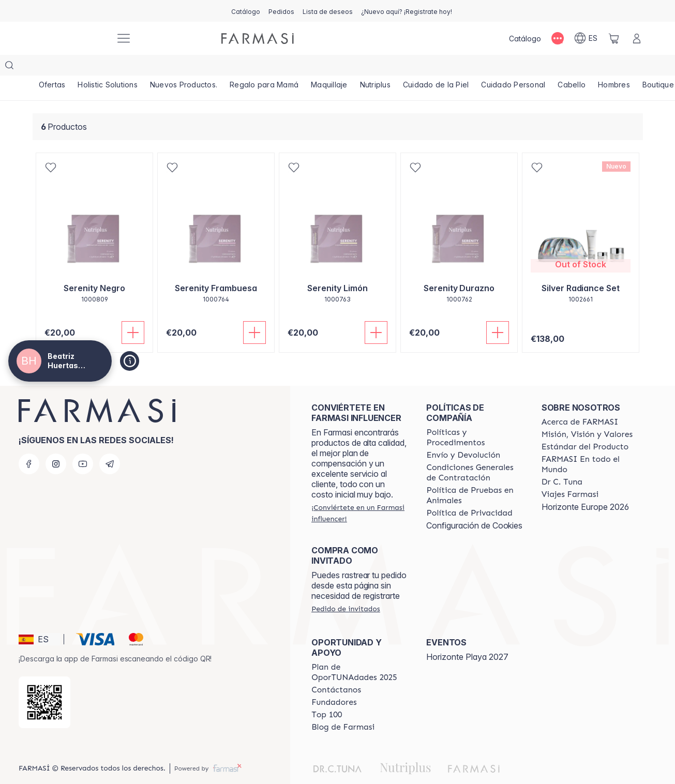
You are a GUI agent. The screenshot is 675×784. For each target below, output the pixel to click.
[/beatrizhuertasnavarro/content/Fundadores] (334, 682)
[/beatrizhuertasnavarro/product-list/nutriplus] (375, 67)
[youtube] (83, 443)
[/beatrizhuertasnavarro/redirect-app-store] (44, 682)
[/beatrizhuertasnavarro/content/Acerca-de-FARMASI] (580, 401)
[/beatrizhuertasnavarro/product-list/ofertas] (52, 67)
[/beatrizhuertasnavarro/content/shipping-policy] (463, 434)
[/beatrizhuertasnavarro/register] (281, 11)
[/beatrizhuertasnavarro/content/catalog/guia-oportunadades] (359, 652)
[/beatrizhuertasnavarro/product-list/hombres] (614, 67)
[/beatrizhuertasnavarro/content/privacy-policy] (469, 492)
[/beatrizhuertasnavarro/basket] (614, 38)
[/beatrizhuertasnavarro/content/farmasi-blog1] (343, 706)
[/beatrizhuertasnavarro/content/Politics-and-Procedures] (474, 417)
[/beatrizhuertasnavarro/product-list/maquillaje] (329, 67)
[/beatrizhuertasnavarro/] (69, 39)
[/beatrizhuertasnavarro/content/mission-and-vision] (587, 414)
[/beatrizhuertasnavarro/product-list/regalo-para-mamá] (264, 67)
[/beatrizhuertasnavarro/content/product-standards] (585, 426)
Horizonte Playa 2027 (467, 636)
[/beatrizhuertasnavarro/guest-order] (346, 588)
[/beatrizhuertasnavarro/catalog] (246, 11)
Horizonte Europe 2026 (585, 486)
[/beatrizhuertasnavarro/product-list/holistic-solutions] (108, 67)
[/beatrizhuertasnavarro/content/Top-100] (327, 694)
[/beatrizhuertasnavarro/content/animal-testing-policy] (474, 475)
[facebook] (29, 443)
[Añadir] (133, 312)
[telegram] (110, 443)
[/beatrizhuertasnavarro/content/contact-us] (336, 669)
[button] (40, 619)
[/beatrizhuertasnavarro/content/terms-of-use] (474, 452)
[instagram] (56, 443)
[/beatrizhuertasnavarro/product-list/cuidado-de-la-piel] (436, 67)
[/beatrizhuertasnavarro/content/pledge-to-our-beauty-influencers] (562, 461)
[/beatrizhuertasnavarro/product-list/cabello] (572, 67)
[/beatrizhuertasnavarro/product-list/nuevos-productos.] (184, 67)
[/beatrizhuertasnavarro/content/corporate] (590, 444)
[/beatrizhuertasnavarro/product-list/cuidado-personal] (513, 67)
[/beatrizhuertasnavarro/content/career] (570, 474)
